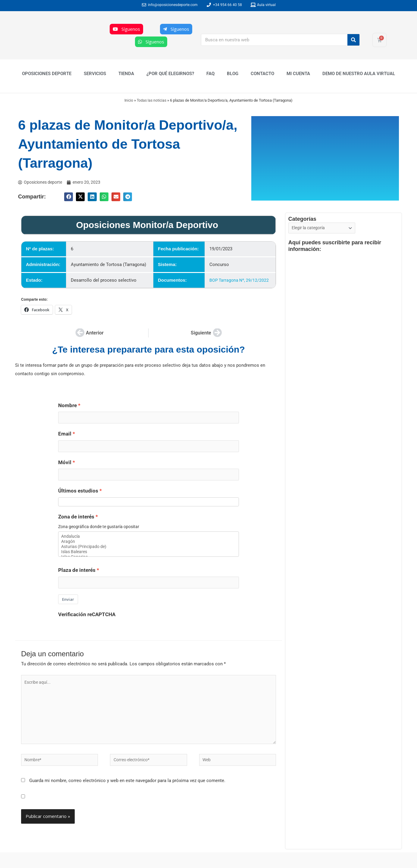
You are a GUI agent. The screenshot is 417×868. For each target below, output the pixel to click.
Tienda (126, 74)
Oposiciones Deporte (47, 74)
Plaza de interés (77, 577)
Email (65, 435)
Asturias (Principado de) (148, 552)
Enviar (68, 607)
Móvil (65, 465)
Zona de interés (76, 521)
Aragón (148, 547)
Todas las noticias (152, 100)
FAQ (210, 74)
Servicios (95, 74)
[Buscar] (353, 40)
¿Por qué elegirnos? (170, 74)
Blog (233, 74)
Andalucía (148, 541)
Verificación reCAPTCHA (87, 622)
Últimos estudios (78, 494)
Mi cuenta (298, 74)
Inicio (128, 100)
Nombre (67, 405)
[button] (69, 197)
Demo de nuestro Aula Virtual (359, 74)
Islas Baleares (148, 558)
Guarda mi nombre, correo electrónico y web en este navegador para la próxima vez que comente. (127, 795)
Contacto (262, 74)
